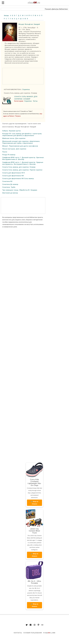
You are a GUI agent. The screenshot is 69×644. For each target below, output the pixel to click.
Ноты (35, 101)
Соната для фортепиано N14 (14, 173)
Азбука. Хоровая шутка (11, 131)
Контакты (18, 633)
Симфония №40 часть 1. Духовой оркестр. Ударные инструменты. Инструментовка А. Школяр (23, 163)
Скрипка (26, 89)
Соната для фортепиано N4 (13, 176)
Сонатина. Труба (9, 187)
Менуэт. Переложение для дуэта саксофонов (20, 146)
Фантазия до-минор (10, 193)
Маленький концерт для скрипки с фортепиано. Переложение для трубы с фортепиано (21, 142)
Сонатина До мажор (10, 184)
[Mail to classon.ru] (42, 625)
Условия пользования (33, 633)
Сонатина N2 (7, 181)
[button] (34, 9)
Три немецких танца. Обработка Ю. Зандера (20, 190)
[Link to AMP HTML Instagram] (34, 625)
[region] (23, 76)
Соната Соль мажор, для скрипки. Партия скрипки (22, 170)
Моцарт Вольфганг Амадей (29, 24)
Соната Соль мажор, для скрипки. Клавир (19, 167)
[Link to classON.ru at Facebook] (31, 625)
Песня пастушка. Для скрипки (14, 149)
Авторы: (7, 16)
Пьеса (5, 152)
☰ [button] (3, 3)
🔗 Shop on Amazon (35, 503)
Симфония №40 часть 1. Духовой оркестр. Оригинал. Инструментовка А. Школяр (23, 158)
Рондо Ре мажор (9, 155)
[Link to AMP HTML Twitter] (27, 625)
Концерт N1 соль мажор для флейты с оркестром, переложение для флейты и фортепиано (22, 135)
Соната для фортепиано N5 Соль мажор (18, 179)
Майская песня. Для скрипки (14, 138)
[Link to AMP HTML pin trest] (38, 625)
